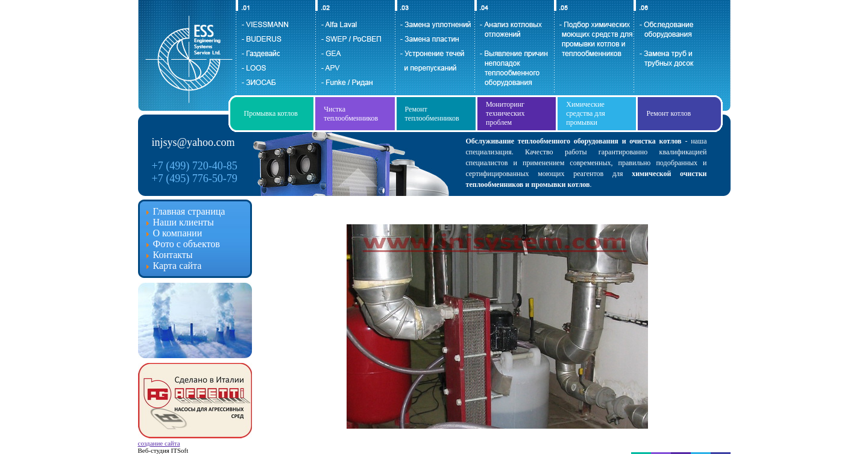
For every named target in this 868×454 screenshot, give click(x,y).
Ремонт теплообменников (432, 114)
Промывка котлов (271, 113)
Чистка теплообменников (351, 114)
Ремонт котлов (668, 113)
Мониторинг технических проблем (505, 113)
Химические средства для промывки (586, 113)
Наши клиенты (184, 222)
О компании (178, 233)
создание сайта (159, 443)
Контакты (173, 255)
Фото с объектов (187, 244)
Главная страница (189, 211)
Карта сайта (178, 266)
